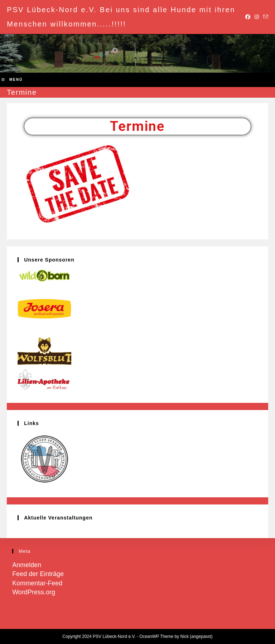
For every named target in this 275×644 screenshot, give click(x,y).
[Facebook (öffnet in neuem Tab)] (248, 17)
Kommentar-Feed (37, 583)
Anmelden (27, 565)
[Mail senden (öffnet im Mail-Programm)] (265, 17)
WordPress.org (34, 592)
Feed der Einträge (38, 574)
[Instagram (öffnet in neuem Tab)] (257, 17)
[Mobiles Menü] (12, 80)
